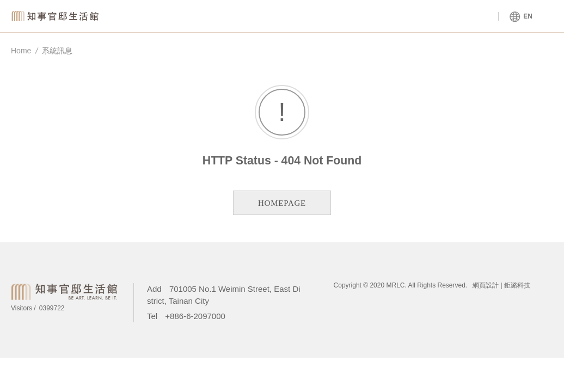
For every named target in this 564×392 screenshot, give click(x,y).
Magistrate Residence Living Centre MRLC (57, 16)
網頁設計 (486, 285)
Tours (450, 17)
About (352, 17)
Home (21, 51)
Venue (255, 17)
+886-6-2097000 (195, 316)
